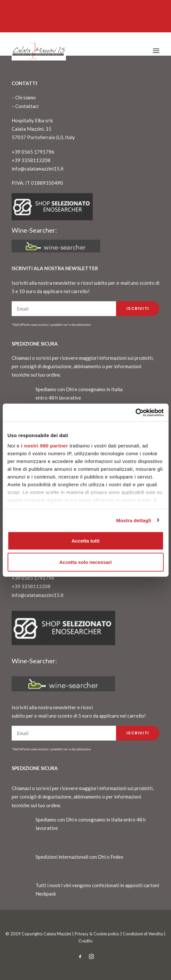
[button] (156, 51)
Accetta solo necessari (85, 562)
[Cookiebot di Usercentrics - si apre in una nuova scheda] (135, 413)
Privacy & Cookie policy (97, 934)
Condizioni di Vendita (143, 934)
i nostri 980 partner (44, 445)
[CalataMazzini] (39, 51)
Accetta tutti (85, 541)
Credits (85, 941)
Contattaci (27, 106)
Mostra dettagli (134, 520)
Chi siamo (26, 97)
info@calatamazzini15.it (38, 169)
